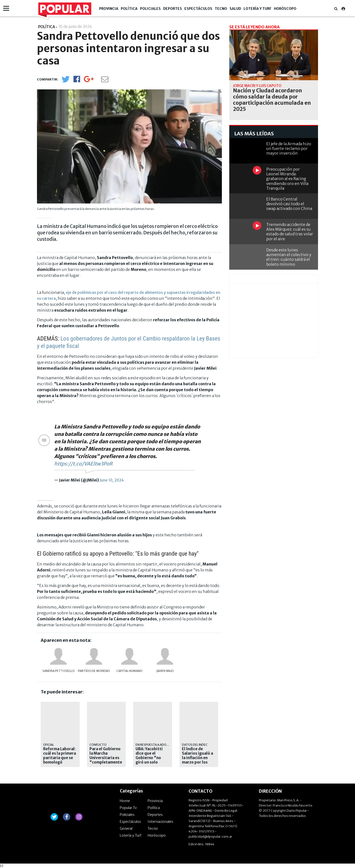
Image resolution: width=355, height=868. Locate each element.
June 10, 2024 (112, 480)
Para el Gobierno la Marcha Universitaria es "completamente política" (106, 758)
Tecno (221, 9)
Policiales (150, 9)
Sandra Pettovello (59, 671)
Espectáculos (198, 9)
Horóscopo (285, 9)
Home (125, 801)
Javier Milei (165, 671)
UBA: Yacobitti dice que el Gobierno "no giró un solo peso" (149, 758)
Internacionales (160, 822)
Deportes (173, 9)
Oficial (49, 745)
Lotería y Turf (257, 9)
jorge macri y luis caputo (257, 86)
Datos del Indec (195, 745)
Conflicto (98, 745)
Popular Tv (128, 808)
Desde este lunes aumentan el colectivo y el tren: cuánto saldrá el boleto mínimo (289, 257)
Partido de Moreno (94, 671)
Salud (235, 9)
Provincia (109, 9)
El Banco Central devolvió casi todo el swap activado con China (289, 204)
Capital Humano (129, 671)
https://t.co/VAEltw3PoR (83, 464)
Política (129, 9)
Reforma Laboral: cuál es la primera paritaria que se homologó (60, 756)
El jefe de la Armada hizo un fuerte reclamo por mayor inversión (289, 148)
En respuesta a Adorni (153, 745)
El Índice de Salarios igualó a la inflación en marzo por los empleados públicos (197, 760)
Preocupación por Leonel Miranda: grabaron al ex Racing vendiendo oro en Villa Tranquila (287, 179)
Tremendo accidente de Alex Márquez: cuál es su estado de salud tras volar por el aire (290, 232)
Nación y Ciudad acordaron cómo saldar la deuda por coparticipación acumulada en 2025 (272, 100)
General (126, 828)
